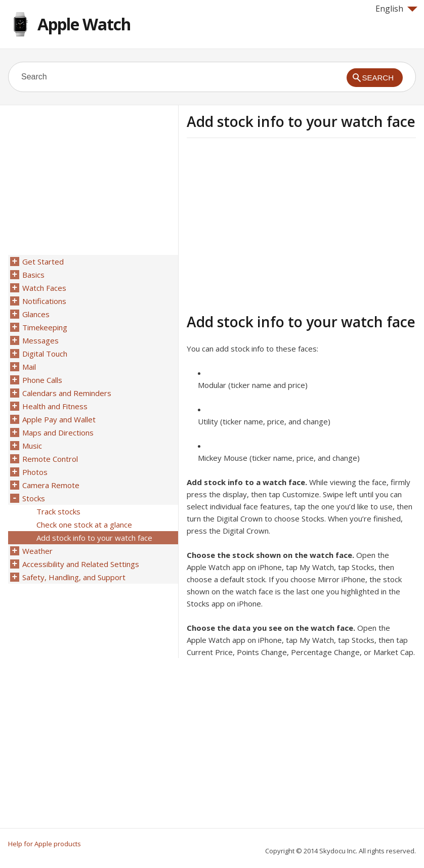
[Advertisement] (272, 224)
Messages (40, 340)
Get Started (43, 262)
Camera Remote (51, 485)
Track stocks (58, 511)
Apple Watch (84, 24)
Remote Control (50, 459)
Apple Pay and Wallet (59, 419)
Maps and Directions (58, 432)
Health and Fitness (55, 406)
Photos (35, 472)
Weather (37, 551)
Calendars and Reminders (67, 393)
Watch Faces (44, 288)
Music (32, 446)
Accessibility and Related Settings (81, 564)
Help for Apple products (45, 844)
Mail (29, 367)
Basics (33, 275)
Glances (36, 314)
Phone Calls (42, 380)
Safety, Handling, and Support (74, 577)
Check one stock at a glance (84, 525)
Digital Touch (45, 354)
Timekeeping (45, 327)
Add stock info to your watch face (94, 538)
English (396, 9)
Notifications (44, 301)
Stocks (34, 498)
